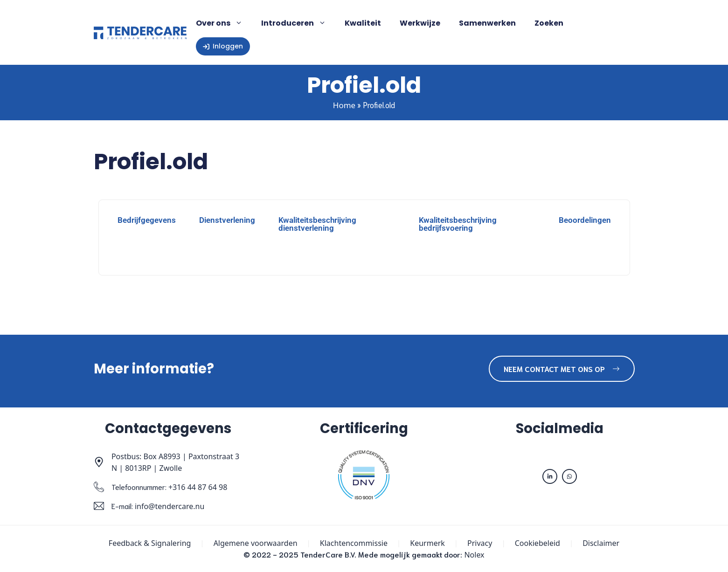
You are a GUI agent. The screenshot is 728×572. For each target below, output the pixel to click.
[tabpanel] (364, 255)
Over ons (224, 23)
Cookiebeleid (537, 543)
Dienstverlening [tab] (227, 220)
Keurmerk (427, 543)
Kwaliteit (363, 23)
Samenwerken (487, 23)
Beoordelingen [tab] (585, 220)
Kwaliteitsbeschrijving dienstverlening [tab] (317, 224)
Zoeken (549, 23)
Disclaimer (601, 543)
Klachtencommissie (354, 543)
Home (344, 105)
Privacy (480, 543)
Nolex (474, 555)
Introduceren (298, 23)
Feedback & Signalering (150, 543)
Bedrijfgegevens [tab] (147, 220)
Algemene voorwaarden (256, 543)
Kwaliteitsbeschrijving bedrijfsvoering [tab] (458, 224)
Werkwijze (420, 23)
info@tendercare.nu (170, 506)
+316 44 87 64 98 (198, 487)
